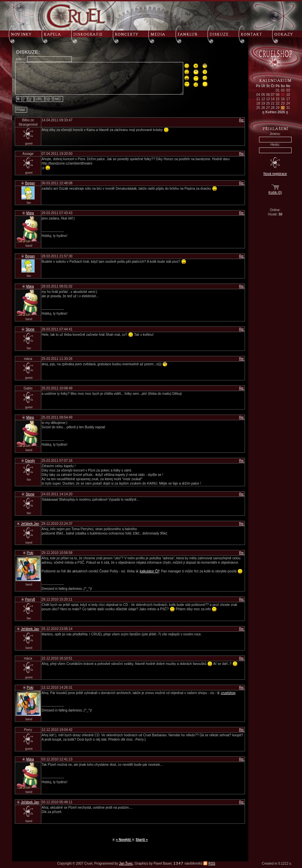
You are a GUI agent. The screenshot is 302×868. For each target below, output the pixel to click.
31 (288, 108)
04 (258, 95)
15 (278, 99)
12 (263, 99)
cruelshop (228, 693)
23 (283, 103)
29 (278, 108)
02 (283, 90)
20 (268, 103)
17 (288, 99)
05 (263, 95)
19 (263, 103)
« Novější (124, 840)
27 (268, 108)
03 (288, 90)
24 (288, 103)
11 (258, 99)
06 (268, 95)
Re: (242, 120)
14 (273, 99)
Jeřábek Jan (30, 524)
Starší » (142, 840)
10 (288, 95)
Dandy (30, 461)
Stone (30, 329)
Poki (30, 553)
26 (263, 108)
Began (30, 183)
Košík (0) (275, 193)
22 (278, 103)
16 (283, 99)
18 (258, 103)
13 (268, 99)
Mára (30, 213)
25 (258, 108)
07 (273, 95)
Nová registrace (275, 174)
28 (273, 108)
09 (283, 95)
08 (278, 95)
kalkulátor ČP (149, 571)
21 (273, 103)
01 (278, 90)
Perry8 (30, 599)
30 (283, 108)
